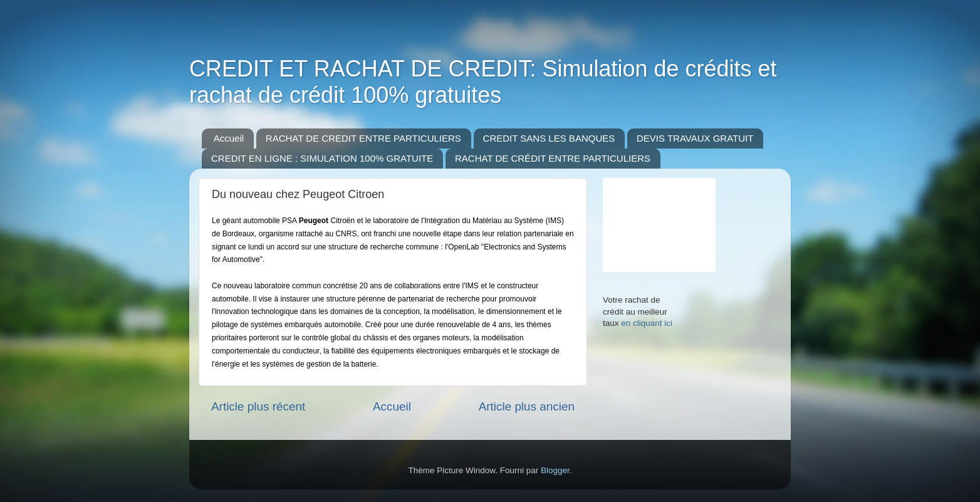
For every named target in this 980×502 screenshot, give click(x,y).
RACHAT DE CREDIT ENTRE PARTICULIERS (363, 138)
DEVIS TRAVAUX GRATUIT (695, 138)
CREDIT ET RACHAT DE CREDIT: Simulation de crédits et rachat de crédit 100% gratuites (483, 82)
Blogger (555, 470)
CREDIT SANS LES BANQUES (549, 138)
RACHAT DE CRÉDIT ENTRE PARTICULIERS (553, 158)
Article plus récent (258, 406)
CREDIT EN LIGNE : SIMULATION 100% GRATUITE (322, 158)
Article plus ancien (527, 406)
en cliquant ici (647, 323)
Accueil (229, 138)
